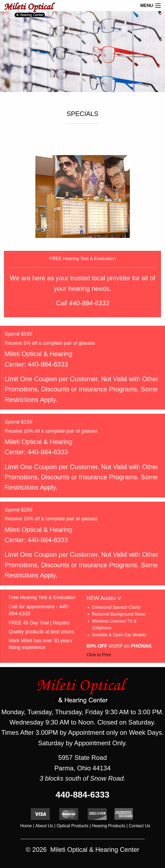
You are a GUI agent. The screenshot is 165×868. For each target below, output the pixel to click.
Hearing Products (109, 826)
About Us (44, 826)
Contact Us (139, 826)
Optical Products (73, 826)
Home (26, 826)
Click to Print (99, 655)
